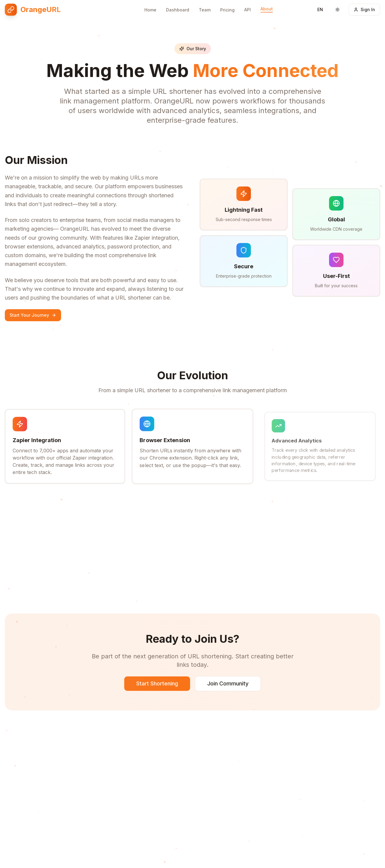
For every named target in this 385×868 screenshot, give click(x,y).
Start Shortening (157, 684)
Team (205, 6)
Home (150, 6)
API (248, 5)
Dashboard (178, 6)
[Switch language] (320, 6)
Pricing (227, 6)
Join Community (228, 684)
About (267, 3)
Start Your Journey (33, 315)
